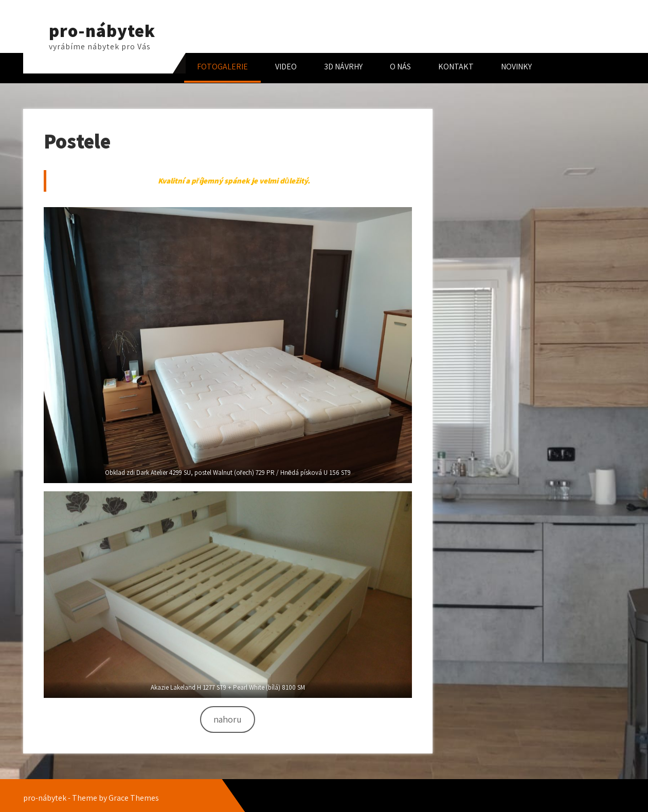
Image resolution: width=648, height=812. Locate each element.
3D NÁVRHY (343, 67)
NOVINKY (516, 67)
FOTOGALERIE (222, 67)
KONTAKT (456, 67)
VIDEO (286, 67)
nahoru (228, 719)
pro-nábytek (102, 30)
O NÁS (400, 67)
